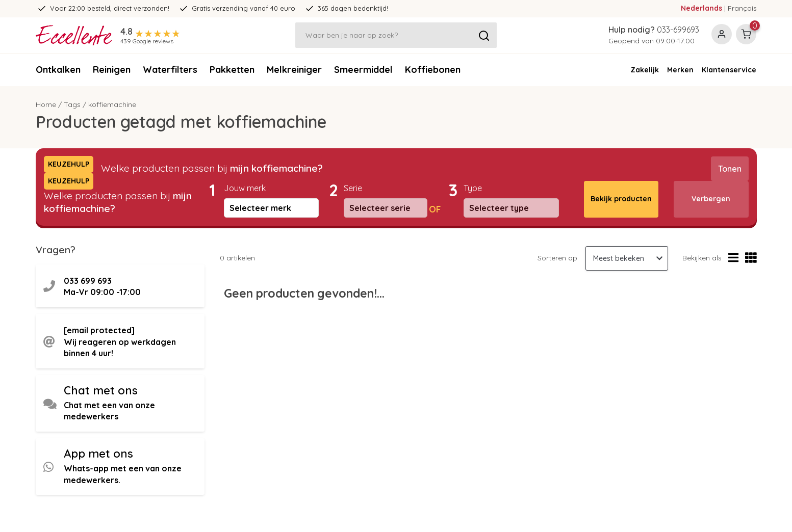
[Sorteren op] (627, 258)
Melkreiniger (294, 70)
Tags (72, 104)
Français (742, 8)
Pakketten (232, 70)
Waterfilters (170, 70)
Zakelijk (645, 70)
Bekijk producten (621, 199)
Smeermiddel (363, 70)
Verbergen (711, 199)
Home (46, 104)
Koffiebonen (433, 70)
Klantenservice (729, 70)
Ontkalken (58, 70)
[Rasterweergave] (751, 258)
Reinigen (112, 70)
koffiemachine (112, 104)
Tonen (730, 169)
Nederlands (701, 8)
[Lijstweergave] (733, 258)
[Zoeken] (396, 35)
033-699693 (678, 30)
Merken (680, 70)
